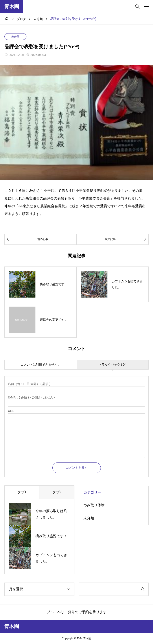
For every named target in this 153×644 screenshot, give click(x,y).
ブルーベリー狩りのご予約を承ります (77, 612)
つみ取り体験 (94, 505)
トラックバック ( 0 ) (113, 365)
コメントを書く (77, 468)
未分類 (15, 37)
